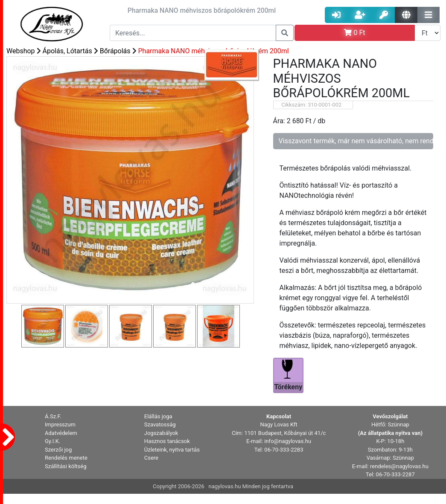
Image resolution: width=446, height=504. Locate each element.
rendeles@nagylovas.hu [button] (399, 466)
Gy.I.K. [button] (52, 441)
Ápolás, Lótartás (67, 51)
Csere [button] (151, 458)
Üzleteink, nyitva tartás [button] (172, 450)
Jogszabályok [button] (161, 433)
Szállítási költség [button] (66, 466)
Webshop (21, 51)
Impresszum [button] (60, 424)
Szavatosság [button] (160, 424)
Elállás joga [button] (158, 416)
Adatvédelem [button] (61, 433)
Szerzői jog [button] (58, 450)
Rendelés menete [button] (66, 458)
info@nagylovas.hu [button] (288, 441)
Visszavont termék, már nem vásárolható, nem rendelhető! (356, 141)
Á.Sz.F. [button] (53, 416)
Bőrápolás (115, 51)
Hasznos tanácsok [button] (167, 441)
